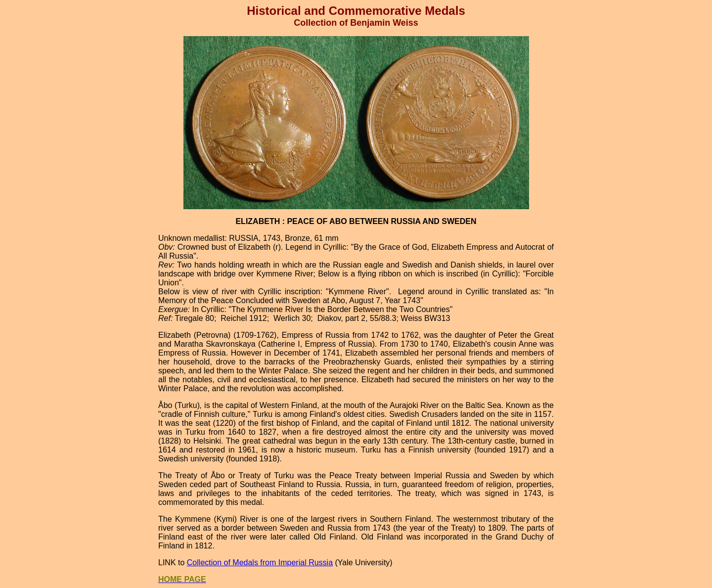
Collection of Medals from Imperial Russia (260, 563)
